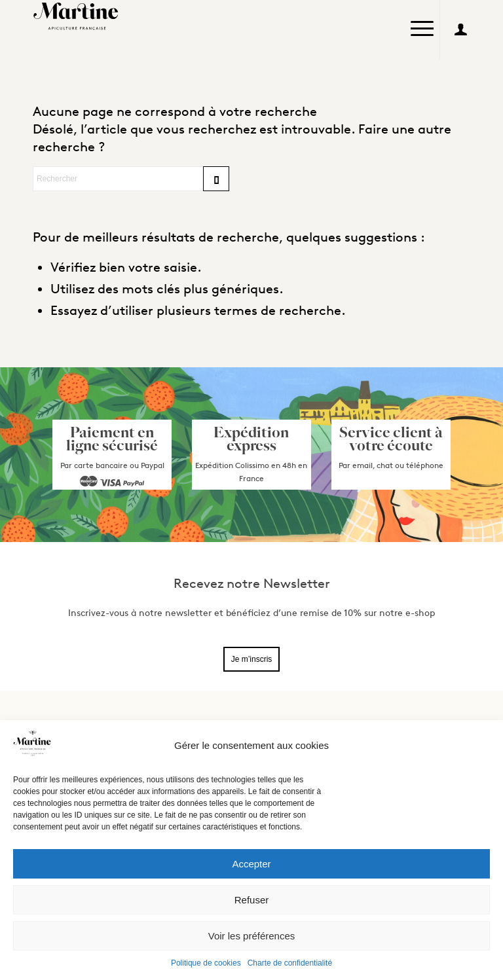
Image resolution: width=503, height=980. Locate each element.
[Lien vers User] (460, 29)
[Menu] (422, 23)
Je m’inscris (252, 659)
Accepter (251, 864)
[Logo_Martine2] (79, 16)
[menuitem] (422, 29)
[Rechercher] (131, 179)
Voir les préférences (252, 936)
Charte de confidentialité (290, 963)
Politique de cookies (206, 963)
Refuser (252, 900)
